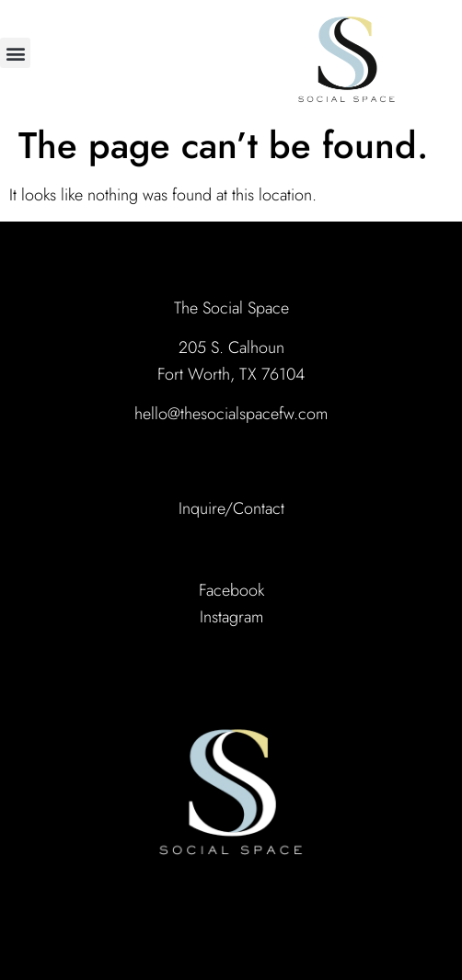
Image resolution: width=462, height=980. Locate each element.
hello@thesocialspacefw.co (225, 414)
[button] (15, 53)
